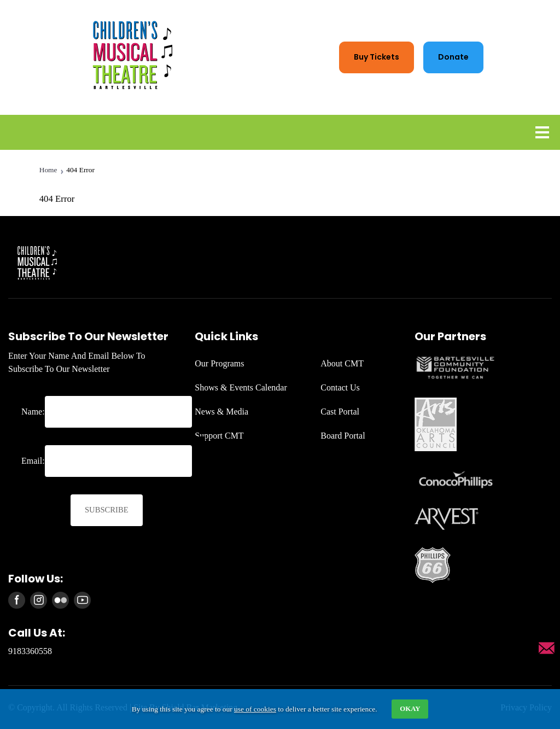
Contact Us (340, 387)
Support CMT (219, 436)
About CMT (342, 363)
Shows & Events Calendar (241, 387)
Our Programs (219, 363)
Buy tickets (377, 57)
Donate (453, 57)
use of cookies (255, 709)
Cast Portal (340, 412)
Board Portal (343, 436)
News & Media (221, 412)
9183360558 (30, 651)
